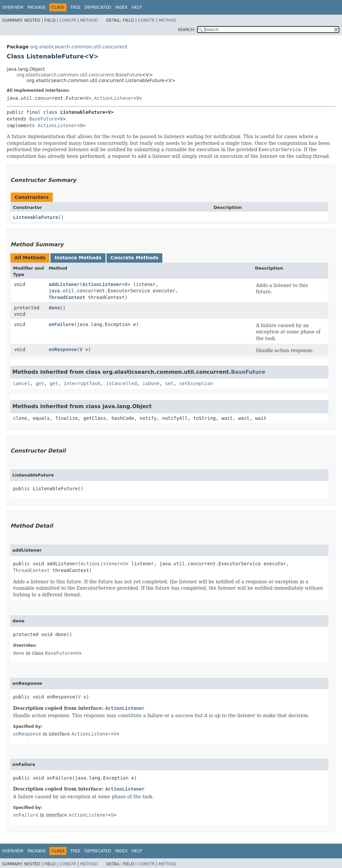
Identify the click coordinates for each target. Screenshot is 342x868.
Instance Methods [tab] (78, 258)
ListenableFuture (36, 217)
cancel (22, 383)
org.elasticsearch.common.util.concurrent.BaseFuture (79, 75)
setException (196, 383)
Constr (68, 20)
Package (37, 7)
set (169, 383)
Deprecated (98, 7)
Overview (13, 7)
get (40, 383)
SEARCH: (187, 30)
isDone (151, 383)
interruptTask (82, 383)
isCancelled (121, 383)
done (54, 308)
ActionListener (114, 98)
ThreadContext (67, 297)
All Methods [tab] (30, 258)
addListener (64, 284)
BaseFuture (43, 119)
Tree (75, 7)
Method (89, 20)
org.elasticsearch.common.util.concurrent (79, 47)
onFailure (61, 324)
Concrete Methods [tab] (135, 258)
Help (137, 7)
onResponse (63, 349)
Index (122, 7)
